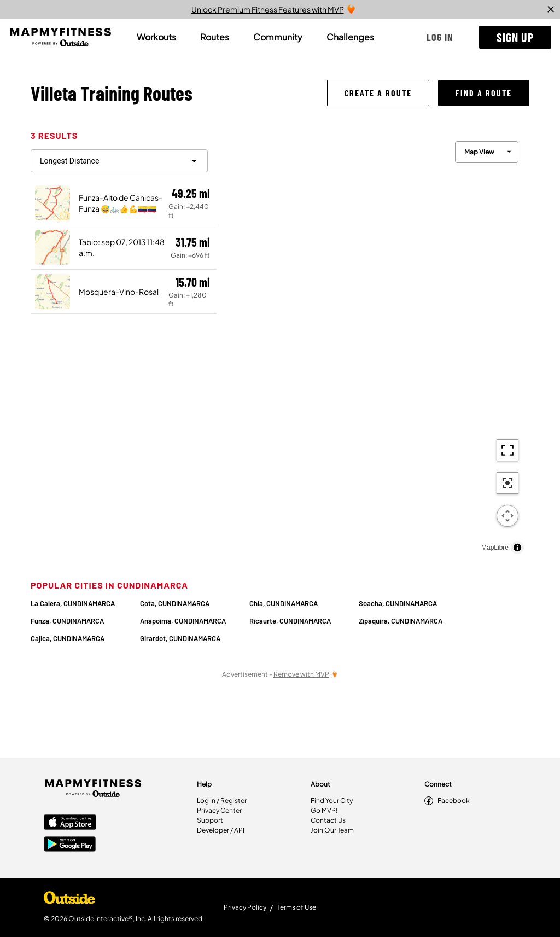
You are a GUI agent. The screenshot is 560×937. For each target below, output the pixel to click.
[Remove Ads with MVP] (306, 674)
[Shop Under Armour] (69, 900)
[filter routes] (119, 161)
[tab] (156, 37)
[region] (373, 345)
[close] (551, 9)
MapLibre (495, 548)
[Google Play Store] (70, 845)
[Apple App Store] (70, 823)
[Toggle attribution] (517, 548)
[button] (440, 37)
